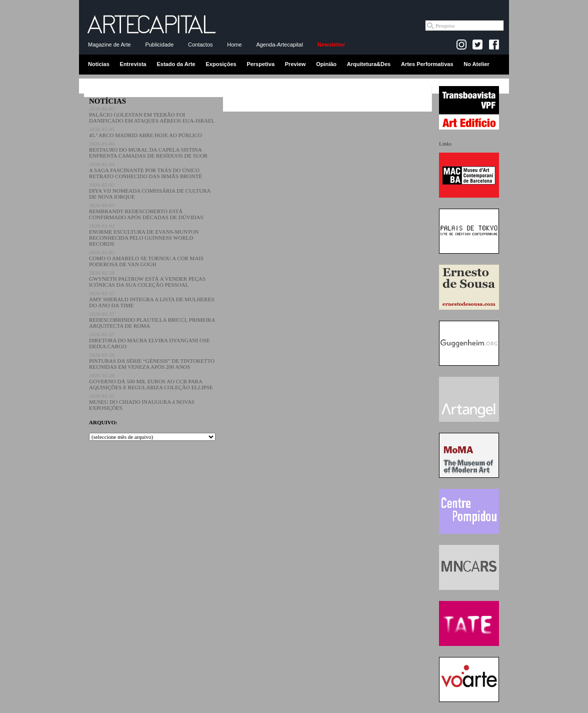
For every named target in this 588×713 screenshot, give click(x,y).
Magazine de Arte (109, 45)
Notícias (99, 64)
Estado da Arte (176, 64)
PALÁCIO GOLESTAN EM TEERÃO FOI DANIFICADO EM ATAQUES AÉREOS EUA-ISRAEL (152, 115)
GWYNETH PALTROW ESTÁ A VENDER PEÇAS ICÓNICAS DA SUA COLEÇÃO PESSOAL (147, 279)
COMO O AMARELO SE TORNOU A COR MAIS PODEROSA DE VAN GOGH (146, 258)
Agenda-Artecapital (279, 45)
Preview (295, 64)
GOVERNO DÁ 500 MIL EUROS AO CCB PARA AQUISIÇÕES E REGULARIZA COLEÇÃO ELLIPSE (151, 381)
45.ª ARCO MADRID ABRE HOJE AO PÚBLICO (145, 132)
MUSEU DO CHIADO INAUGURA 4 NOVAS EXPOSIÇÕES (142, 402)
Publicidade (159, 45)
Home (234, 45)
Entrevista (133, 64)
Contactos (200, 45)
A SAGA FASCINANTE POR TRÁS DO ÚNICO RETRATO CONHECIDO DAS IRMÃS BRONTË (145, 170)
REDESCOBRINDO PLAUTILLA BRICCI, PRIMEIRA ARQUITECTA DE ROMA (152, 320)
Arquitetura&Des (369, 64)
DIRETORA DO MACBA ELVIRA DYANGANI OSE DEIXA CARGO (149, 340)
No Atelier (476, 64)
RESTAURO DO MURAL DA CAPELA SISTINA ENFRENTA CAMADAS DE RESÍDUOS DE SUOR (148, 150)
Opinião (326, 64)
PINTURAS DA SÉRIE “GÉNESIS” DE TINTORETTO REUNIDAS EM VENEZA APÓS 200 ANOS (152, 361)
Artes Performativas (427, 64)
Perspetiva (260, 64)
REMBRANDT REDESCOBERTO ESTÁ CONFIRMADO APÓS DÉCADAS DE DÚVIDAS (146, 211)
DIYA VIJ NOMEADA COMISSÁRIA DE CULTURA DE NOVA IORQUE (150, 191)
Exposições (221, 64)
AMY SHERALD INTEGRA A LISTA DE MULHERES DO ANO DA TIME (152, 299)
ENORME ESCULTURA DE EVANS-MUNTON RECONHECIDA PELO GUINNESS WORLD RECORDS (144, 235)
